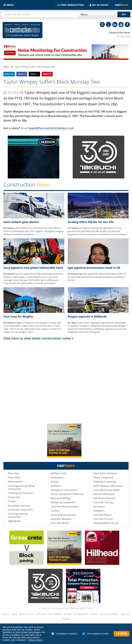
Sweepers (99, 511)
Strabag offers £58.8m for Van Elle (91, 222)
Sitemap (125, 614)
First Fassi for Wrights (18, 317)
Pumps (55, 482)
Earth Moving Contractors (108, 486)
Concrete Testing (103, 502)
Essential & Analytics (64, 634)
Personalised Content (95, 634)
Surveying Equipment (63, 502)
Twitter (108, 24)
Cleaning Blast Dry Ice (106, 523)
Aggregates (14, 521)
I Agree (122, 634)
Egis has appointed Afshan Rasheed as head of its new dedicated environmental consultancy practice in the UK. (97, 277)
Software (56, 486)
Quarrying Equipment (63, 515)
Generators (57, 477)
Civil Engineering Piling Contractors (21, 487)
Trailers (55, 511)
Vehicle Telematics (104, 494)
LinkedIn (115, 24)
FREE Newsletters (72, 5)
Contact (5, 614)
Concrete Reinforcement (65, 507)
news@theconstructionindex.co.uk (51, 128)
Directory (66, 618)
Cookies (68, 614)
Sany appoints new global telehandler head (33, 268)
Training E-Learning (105, 482)
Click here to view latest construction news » (38, 338)
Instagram (102, 24)
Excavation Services (19, 506)
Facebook (127, 24)
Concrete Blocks (60, 523)
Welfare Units (59, 473)
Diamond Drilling (60, 498)
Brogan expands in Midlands (87, 317)
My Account (100, 5)
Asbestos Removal (61, 519)
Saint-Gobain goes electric (21, 222)
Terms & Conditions (109, 614)
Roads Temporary (103, 477)
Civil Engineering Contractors (18, 515)
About (14, 614)
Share (8, 74)
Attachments (15, 482)
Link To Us (41, 614)
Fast (122, 5)
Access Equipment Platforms (67, 494)
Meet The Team (27, 614)
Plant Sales (14, 477)
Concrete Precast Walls (106, 490)
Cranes (12, 501)
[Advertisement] (66, 380)
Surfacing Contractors (20, 510)
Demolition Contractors (64, 490)
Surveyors (99, 507)
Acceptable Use (81, 614)
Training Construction (20, 493)
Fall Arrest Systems (104, 498)
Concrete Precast (103, 519)
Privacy (94, 614)
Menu (10, 5)
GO (124, 14)
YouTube (121, 24)
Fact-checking (55, 614)
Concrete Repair (103, 515)
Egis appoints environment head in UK (94, 268)
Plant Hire (14, 473)
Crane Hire (14, 497)
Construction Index (23, 30)
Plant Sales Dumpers (105, 473)
